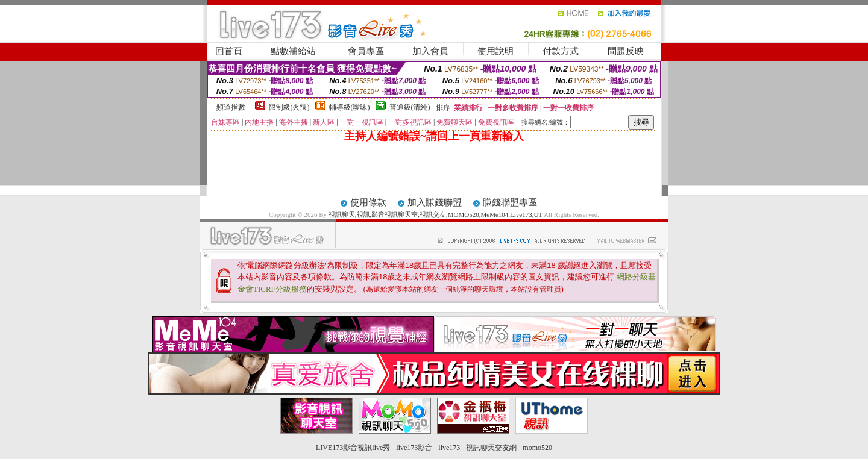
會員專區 (366, 51)
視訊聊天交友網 (491, 448)
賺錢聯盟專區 (510, 202)
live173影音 (414, 448)
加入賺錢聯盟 (435, 202)
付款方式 (561, 51)
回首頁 (229, 51)
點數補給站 (293, 51)
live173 (449, 448)
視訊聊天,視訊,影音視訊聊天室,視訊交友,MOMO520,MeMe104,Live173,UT (436, 214)
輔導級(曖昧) (350, 107)
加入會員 (430, 51)
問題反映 (626, 51)
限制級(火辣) (289, 107)
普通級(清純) (410, 107)
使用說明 (495, 51)
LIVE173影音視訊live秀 (353, 448)
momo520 (537, 448)
